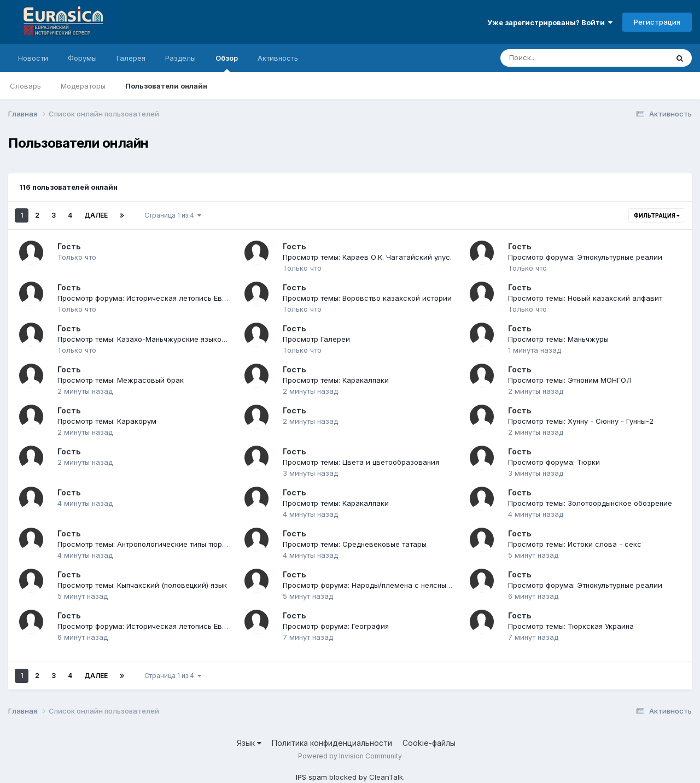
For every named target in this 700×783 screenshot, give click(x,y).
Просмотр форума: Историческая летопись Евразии (150, 298)
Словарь (25, 86)
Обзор (227, 63)
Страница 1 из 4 (173, 215)
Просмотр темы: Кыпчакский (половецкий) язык (142, 585)
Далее (96, 215)
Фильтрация (657, 215)
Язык (249, 743)
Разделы (180, 58)
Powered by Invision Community (350, 756)
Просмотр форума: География (336, 626)
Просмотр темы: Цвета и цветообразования (361, 462)
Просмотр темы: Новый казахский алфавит (585, 298)
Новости (33, 58)
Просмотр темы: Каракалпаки (336, 380)
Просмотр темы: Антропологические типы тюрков (146, 544)
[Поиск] (563, 58)
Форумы (82, 58)
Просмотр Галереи (316, 339)
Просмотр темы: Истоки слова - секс (575, 544)
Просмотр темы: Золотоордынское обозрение (590, 503)
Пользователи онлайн (166, 86)
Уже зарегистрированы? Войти (550, 22)
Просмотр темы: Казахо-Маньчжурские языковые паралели (165, 339)
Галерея (131, 58)
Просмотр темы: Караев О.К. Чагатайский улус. (367, 257)
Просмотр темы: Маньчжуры (558, 339)
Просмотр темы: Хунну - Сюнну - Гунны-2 (581, 421)
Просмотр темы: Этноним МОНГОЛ (570, 380)
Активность (278, 58)
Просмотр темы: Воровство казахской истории (367, 298)
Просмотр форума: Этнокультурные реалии (585, 257)
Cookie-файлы (429, 743)
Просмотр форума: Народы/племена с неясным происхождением (399, 585)
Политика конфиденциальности (332, 743)
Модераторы (83, 86)
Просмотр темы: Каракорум (107, 421)
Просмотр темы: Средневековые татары (355, 544)
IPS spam (311, 777)
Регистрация (657, 22)
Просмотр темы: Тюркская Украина (571, 626)
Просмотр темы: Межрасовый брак (121, 380)
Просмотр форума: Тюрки (554, 462)
